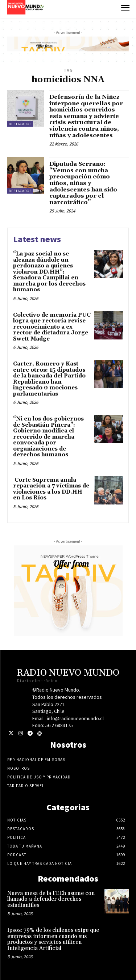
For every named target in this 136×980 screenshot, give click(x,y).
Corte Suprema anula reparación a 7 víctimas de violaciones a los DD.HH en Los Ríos (51, 489)
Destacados (20, 124)
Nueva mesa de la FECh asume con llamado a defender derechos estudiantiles (51, 899)
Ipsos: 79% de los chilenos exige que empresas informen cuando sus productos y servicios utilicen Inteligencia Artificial (53, 939)
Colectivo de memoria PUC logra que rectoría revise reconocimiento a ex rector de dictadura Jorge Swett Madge (52, 327)
